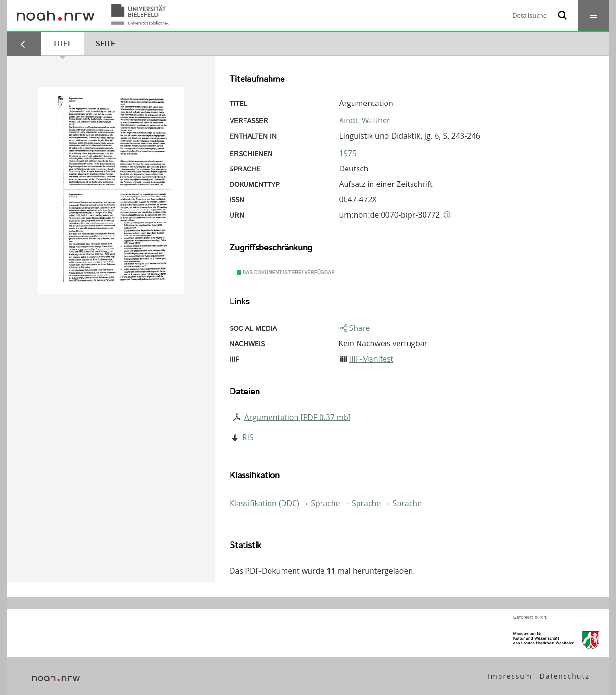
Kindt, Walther (364, 120)
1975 (348, 153)
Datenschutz (565, 676)
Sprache (325, 503)
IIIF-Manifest (372, 359)
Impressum (510, 676)
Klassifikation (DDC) (264, 503)
